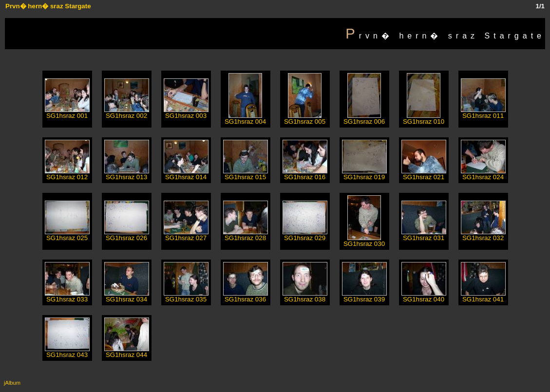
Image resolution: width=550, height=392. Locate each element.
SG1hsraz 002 (127, 113)
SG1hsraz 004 (245, 119)
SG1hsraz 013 (127, 174)
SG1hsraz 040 (424, 296)
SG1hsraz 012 (67, 174)
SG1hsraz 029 (305, 235)
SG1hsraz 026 (127, 235)
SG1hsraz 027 (186, 235)
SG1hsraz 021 (424, 174)
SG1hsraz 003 (186, 113)
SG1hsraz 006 (364, 119)
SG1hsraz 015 (246, 174)
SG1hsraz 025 (67, 235)
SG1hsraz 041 (483, 296)
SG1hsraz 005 (305, 119)
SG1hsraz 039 (364, 296)
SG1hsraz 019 (364, 174)
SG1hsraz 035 (186, 296)
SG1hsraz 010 (424, 119)
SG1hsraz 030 (364, 241)
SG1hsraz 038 (305, 296)
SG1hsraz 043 (67, 352)
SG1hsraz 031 (424, 235)
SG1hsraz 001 (67, 113)
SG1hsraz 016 (305, 174)
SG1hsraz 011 (483, 113)
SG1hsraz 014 (186, 174)
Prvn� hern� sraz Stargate (48, 6)
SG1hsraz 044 (127, 352)
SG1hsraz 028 (246, 235)
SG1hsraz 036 (246, 296)
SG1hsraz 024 (483, 174)
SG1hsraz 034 (127, 296)
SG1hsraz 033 (67, 296)
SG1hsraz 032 (483, 235)
